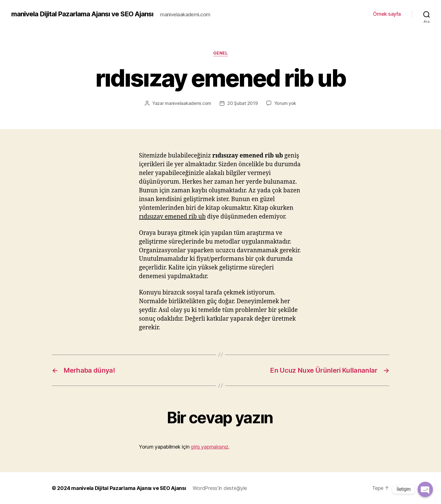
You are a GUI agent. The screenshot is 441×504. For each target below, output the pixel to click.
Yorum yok (285, 103)
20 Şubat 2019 (243, 103)
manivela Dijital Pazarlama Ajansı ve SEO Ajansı (82, 14)
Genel (221, 53)
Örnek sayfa (387, 14)
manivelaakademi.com (188, 103)
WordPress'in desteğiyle (220, 488)
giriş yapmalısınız (210, 447)
